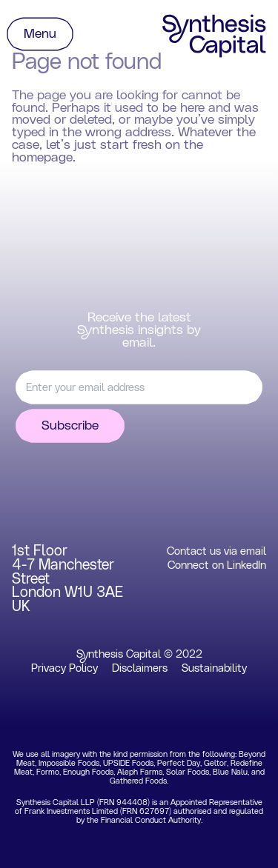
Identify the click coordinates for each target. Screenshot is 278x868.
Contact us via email (216, 551)
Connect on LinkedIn (217, 565)
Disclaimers (140, 668)
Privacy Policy (64, 668)
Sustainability (214, 668)
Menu (40, 34)
